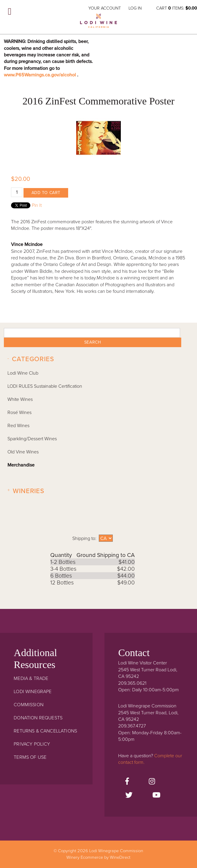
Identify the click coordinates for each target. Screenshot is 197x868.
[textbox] (92, 333)
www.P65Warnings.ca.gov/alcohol (40, 75)
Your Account (105, 8)
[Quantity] (17, 192)
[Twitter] (129, 795)
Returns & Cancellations (45, 731)
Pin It (37, 205)
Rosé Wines (19, 413)
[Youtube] (156, 795)
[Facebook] (127, 782)
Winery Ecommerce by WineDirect (98, 857)
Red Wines (18, 426)
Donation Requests (38, 718)
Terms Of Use (30, 757)
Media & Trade (31, 678)
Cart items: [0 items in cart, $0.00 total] (177, 8)
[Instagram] (152, 782)
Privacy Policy (32, 744)
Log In (135, 8)
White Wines (20, 399)
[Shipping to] (106, 538)
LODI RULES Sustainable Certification (45, 386)
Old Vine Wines (23, 452)
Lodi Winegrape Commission (98, 23)
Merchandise (21, 465)
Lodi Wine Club (23, 373)
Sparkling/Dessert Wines (32, 439)
